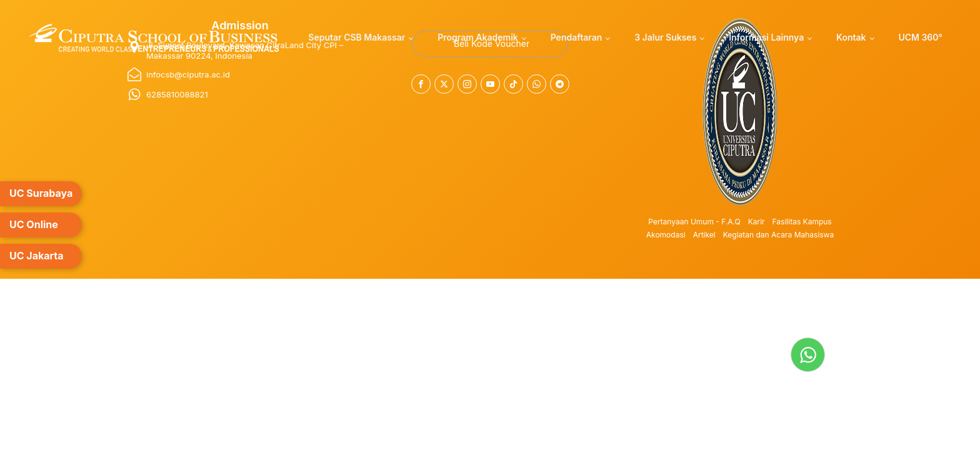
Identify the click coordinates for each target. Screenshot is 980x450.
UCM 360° (920, 37)
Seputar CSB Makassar (357, 37)
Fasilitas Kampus (802, 222)
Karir (757, 222)
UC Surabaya (41, 193)
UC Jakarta (37, 256)
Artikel (704, 235)
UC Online (34, 224)
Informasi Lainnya (766, 37)
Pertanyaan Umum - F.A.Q (694, 222)
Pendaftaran (577, 37)
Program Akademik (478, 37)
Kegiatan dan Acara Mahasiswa (779, 235)
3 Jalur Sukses (665, 37)
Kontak (851, 37)
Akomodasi (666, 235)
